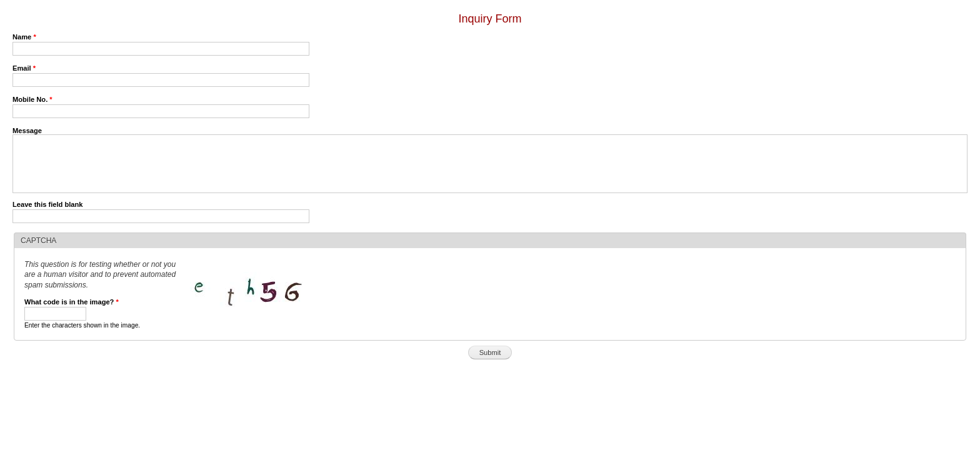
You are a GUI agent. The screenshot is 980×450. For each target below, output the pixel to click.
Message (27, 131)
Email (24, 68)
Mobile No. (32, 99)
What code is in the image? (72, 302)
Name (24, 37)
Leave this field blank (48, 204)
